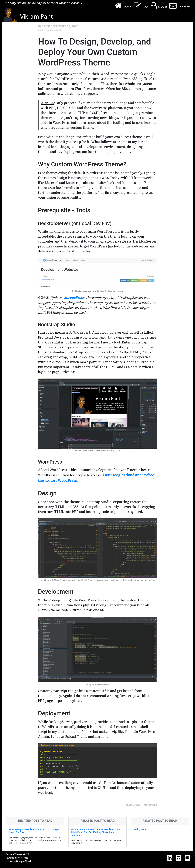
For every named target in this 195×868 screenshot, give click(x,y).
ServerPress (74, 297)
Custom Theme (14, 854)
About (159, 6)
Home (123, 6)
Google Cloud (23, 861)
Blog (141, 6)
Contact (180, 6)
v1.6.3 (26, 854)
